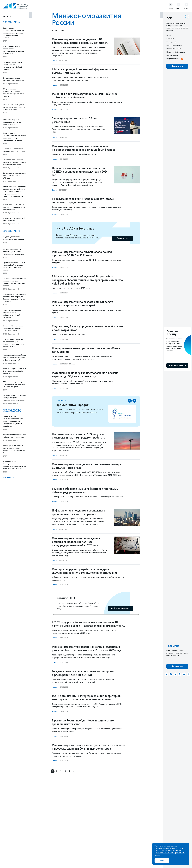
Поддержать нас (173, 59)
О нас (169, 35)
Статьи (55, 60)
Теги (62, 30)
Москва (72, 364)
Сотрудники (171, 42)
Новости (55, 85)
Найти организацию (121, 608)
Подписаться (123, 238)
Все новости (8, 477)
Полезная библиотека (176, 52)
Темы (54, 30)
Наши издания (172, 55)
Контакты (170, 38)
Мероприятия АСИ (174, 45)
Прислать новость (174, 49)
